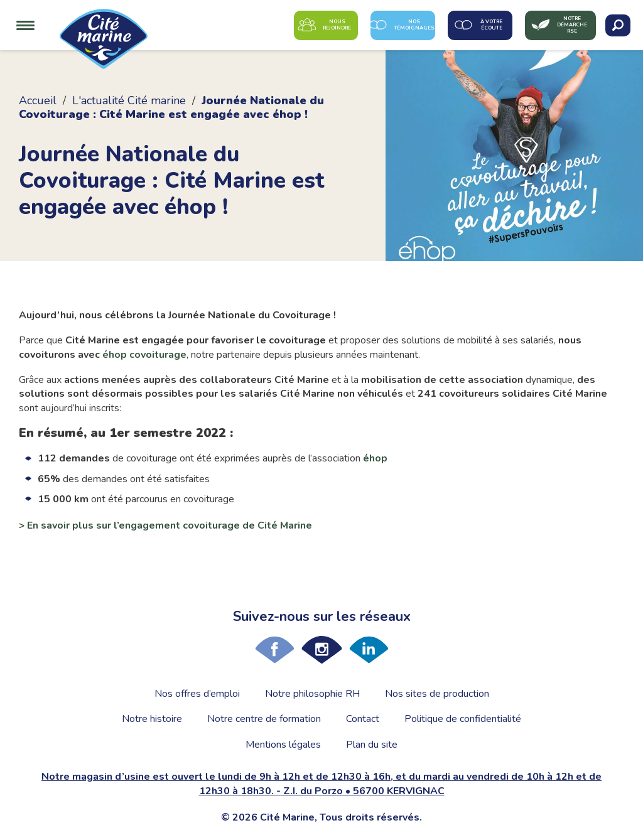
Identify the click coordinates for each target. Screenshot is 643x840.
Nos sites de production (437, 694)
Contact (363, 719)
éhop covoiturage (144, 355)
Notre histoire (152, 719)
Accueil (38, 100)
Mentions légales (283, 745)
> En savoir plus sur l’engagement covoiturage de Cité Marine (165, 525)
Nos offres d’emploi (197, 694)
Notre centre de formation (264, 719)
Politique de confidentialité (463, 719)
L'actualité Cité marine (129, 100)
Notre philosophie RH (312, 694)
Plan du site (372, 745)
